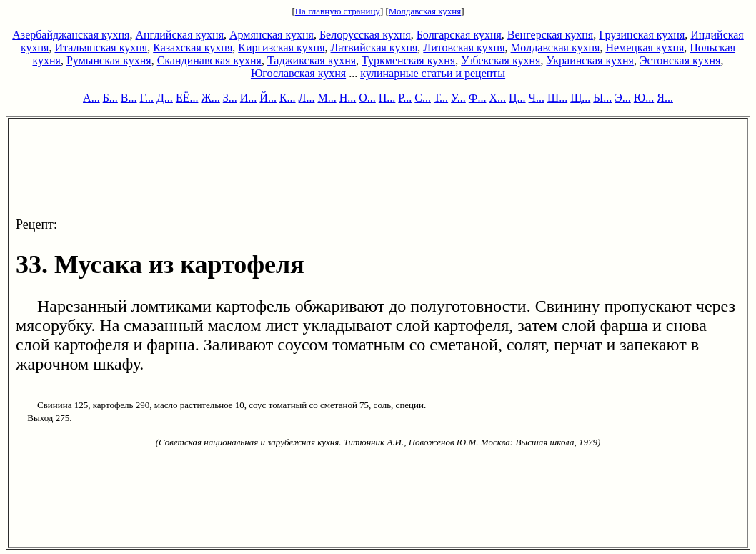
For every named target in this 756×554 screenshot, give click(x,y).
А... (91, 98)
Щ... (580, 98)
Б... (110, 98)
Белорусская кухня (365, 35)
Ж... (210, 98)
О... (367, 98)
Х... (497, 98)
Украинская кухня (590, 60)
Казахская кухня (193, 48)
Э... (623, 98)
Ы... (602, 98)
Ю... (644, 98)
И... (249, 98)
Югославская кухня (298, 73)
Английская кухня (179, 35)
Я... (665, 98)
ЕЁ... (187, 98)
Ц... (517, 98)
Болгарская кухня (459, 35)
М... (327, 98)
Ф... (478, 98)
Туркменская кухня (408, 60)
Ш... (557, 98)
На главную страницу (338, 11)
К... (288, 98)
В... (129, 98)
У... (458, 98)
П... (387, 98)
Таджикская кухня (312, 60)
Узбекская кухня (501, 60)
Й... (268, 98)
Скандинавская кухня (209, 60)
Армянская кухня (272, 35)
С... (423, 98)
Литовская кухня (464, 48)
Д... (165, 98)
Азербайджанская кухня (71, 35)
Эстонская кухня (680, 60)
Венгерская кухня (550, 35)
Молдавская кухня (425, 11)
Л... (307, 98)
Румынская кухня (109, 60)
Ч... (537, 98)
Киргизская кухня (281, 48)
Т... (441, 98)
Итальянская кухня (101, 48)
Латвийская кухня (374, 48)
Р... (405, 98)
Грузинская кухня (642, 35)
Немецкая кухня (645, 48)
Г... (147, 98)
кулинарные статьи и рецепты (433, 73)
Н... (348, 98)
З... (230, 98)
